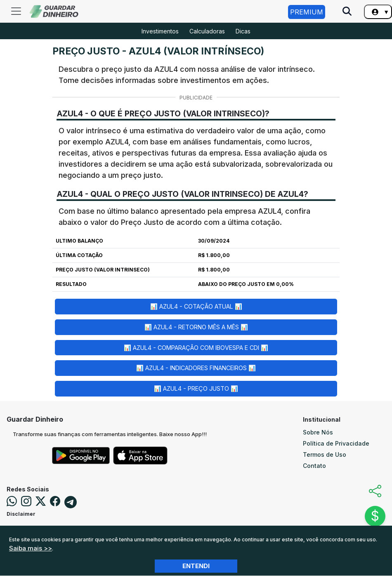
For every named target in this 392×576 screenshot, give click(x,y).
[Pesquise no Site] (347, 12)
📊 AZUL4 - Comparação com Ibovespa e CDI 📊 (196, 348)
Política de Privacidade (336, 443)
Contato (314, 466)
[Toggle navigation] (16, 11)
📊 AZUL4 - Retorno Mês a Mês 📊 (196, 327)
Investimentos (160, 31)
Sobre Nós (318, 432)
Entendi (196, 566)
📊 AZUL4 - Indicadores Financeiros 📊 (196, 368)
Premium (307, 12)
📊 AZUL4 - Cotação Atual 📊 (196, 306)
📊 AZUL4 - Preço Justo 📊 (196, 388)
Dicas (243, 31)
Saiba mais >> (31, 548)
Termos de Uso (325, 454)
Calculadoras (207, 31)
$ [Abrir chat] (375, 516)
